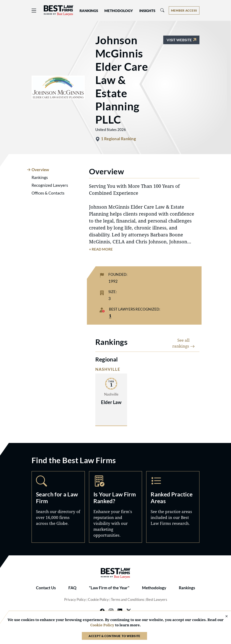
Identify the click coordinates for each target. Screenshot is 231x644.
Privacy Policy (75, 600)
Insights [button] (147, 11)
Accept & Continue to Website (114, 636)
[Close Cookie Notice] (224, 617)
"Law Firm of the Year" (109, 588)
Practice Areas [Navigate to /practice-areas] (173, 507)
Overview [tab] (40, 170)
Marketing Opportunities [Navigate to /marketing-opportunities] (116, 507)
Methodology (154, 588)
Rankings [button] (89, 11)
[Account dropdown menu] (184, 10)
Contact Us (46, 588)
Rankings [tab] (40, 177)
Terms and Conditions (127, 600)
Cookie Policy (98, 600)
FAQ (72, 588)
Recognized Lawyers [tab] (50, 185)
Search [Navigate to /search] (58, 507)
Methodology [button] (119, 11)
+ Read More (101, 249)
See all (184, 343)
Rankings (187, 588)
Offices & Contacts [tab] (48, 193)
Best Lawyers (157, 600)
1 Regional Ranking (118, 139)
